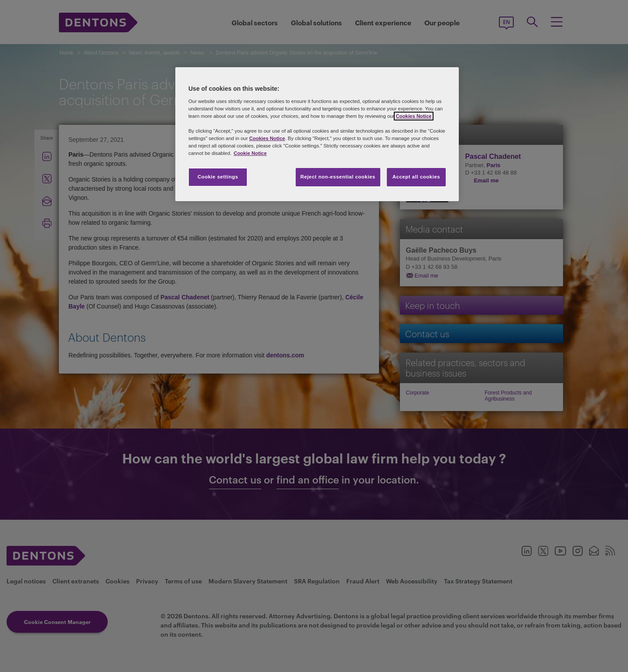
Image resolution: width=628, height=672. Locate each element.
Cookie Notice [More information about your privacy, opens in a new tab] (250, 153)
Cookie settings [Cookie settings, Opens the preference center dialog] (218, 177)
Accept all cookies (416, 177)
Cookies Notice (413, 116)
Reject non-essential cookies (338, 177)
